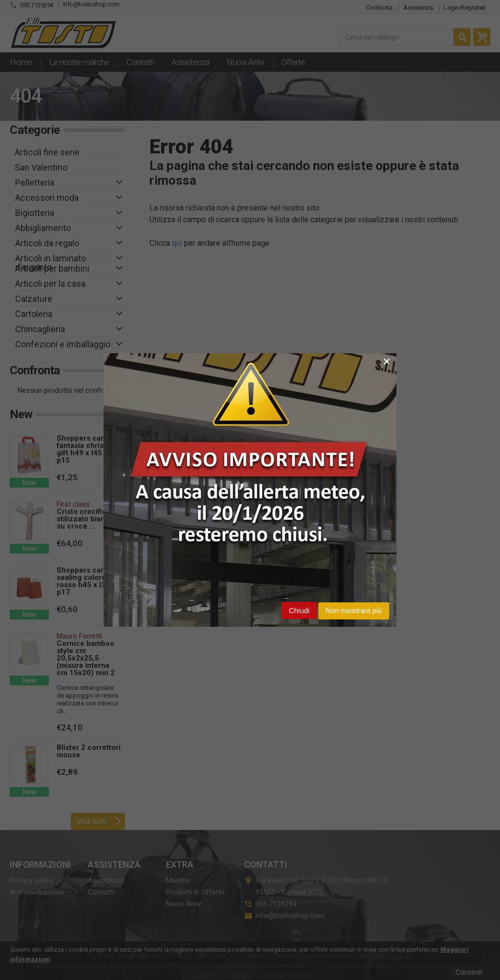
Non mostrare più (354, 611)
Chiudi (299, 610)
